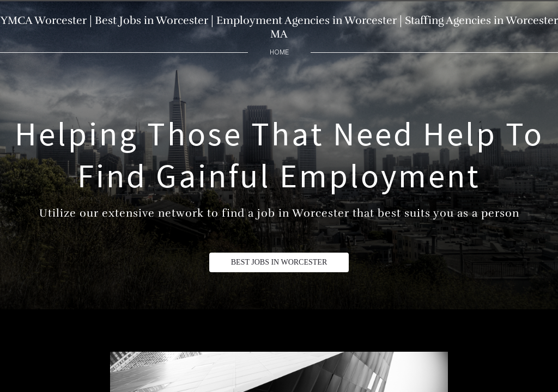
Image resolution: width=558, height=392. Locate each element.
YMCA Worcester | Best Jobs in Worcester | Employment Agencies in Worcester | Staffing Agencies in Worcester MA (279, 27)
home (279, 52)
